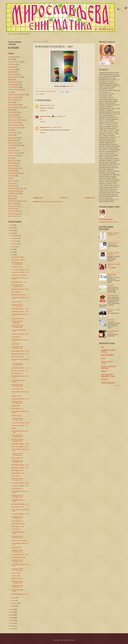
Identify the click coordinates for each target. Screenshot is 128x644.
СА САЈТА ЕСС (16, 529)
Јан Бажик (11, 183)
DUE (102, 347)
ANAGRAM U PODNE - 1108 (20, 504)
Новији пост (38, 198)
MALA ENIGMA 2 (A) (17, 409)
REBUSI (104, 371)
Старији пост (90, 198)
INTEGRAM (111, 286)
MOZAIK (14, 428)
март (13, 600)
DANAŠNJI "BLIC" (16, 267)
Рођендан (11, 199)
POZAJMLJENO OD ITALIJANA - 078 (17, 461)
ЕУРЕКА (10, 110)
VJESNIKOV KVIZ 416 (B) (19, 275)
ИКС (9, 178)
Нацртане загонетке (14, 77)
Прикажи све (117, 385)
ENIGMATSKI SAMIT (17, 579)
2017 (12, 620)
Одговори (43, 111)
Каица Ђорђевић (13, 138)
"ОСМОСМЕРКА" (13, 87)
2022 (12, 233)
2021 (12, 610)
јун (12, 252)
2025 (12, 225)
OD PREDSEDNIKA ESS (18, 557)
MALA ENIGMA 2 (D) (17, 357)
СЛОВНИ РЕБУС (13, 143)
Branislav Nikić (12, 140)
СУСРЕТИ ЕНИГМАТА (15, 145)
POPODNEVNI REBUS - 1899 (20, 423)
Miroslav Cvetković (46, 116)
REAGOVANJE (16, 406)
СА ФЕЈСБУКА (16, 337)
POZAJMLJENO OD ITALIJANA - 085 (17, 326)
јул (12, 249)
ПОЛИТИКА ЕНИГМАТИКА (16, 201)
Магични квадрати (13, 97)
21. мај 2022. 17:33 (60, 116)
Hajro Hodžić (12, 176)
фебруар (14, 603)
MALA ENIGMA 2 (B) (17, 389)
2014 (12, 629)
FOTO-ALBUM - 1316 (17, 526)
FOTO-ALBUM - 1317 (17, 458)
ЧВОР (10, 130)
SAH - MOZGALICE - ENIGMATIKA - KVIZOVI (108, 376)
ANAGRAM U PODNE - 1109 (20, 486)
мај (13, 255)
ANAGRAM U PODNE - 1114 (20, 354)
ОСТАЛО (11, 135)
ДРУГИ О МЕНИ (13, 204)
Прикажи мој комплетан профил (109, 222)
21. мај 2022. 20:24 (56, 127)
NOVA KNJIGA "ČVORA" (18, 260)
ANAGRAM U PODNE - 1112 (20, 425)
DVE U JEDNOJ (16, 292)
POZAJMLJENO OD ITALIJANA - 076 (17, 496)
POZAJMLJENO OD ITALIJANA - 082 (17, 386)
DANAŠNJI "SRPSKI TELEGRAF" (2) (17, 440)
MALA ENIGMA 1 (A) (17, 521)
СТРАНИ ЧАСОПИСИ (14, 90)
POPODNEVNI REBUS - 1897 (20, 465)
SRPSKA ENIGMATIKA (108, 383)
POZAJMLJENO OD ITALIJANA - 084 (17, 348)
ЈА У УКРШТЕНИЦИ (14, 211)
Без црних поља (13, 133)
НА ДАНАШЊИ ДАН (14, 125)
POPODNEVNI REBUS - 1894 (20, 514)
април (13, 598)
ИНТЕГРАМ (111, 320)
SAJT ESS (104, 380)
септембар (15, 244)
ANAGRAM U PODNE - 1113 (20, 371)
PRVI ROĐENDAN (113, 295)
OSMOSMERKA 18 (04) (18, 524)
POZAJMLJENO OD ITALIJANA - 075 (17, 517)
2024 (12, 228)
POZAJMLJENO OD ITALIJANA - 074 (17, 537)
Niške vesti (11, 196)
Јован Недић (12, 171)
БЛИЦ (10, 80)
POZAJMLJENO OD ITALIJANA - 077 (17, 479)
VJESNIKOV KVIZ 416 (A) (19, 295)
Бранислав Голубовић (15, 173)
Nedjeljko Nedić (45, 127)
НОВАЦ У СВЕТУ (13, 216)
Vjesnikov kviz (12, 150)
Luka (41, 105)
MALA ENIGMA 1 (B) (17, 507)
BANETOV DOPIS (16, 302)
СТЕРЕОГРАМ (12, 209)
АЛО (9, 92)
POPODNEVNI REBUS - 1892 (20, 555)
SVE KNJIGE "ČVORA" (18, 257)
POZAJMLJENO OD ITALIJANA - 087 (17, 286)
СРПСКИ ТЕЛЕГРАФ (14, 62)
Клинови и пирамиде (14, 153)
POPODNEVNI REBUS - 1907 (20, 270)
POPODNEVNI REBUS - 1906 (20, 289)
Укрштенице (12, 64)
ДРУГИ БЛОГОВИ (13, 123)
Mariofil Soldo (12, 166)
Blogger (73, 640)
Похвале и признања (14, 191)
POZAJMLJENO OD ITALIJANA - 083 (17, 364)
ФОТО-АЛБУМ (12, 75)
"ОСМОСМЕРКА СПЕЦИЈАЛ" (17, 95)
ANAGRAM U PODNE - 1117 (20, 272)
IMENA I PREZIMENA (107, 355)
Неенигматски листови (15, 128)
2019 (12, 615)
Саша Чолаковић (13, 156)
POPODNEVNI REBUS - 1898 (20, 444)
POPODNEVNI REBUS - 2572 (111, 275)
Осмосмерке (12, 69)
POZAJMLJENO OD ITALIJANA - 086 (17, 305)
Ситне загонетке (13, 100)
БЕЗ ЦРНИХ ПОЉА (17, 319)
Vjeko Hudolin (12, 181)
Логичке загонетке (13, 168)
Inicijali (103, 358)
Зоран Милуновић (13, 105)
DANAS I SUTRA (13, 118)
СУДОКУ (11, 72)
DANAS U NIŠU (16, 573)
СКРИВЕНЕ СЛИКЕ (14, 193)
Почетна (64, 198)
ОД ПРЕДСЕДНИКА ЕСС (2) (20, 594)
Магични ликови (13, 82)
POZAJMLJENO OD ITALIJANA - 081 (17, 402)
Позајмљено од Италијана (16, 107)
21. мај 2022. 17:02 (49, 105)
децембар (15, 236)
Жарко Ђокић (12, 115)
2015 (12, 626)
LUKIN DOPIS (15, 344)
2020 (12, 612)
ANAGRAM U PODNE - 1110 (20, 468)
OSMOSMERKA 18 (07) (18, 473)
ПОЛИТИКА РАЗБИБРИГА (16, 188)
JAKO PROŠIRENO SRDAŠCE (113, 332)
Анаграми (11, 67)
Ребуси (42, 94)
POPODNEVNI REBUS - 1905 (20, 309)
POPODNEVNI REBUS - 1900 (20, 399)
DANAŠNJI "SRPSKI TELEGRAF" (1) (17, 454)
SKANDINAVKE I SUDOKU (19, 541)
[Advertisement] (64, 180)
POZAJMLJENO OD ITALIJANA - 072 (17, 586)
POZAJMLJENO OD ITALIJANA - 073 (17, 561)
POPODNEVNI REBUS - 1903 (20, 351)
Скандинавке (12, 57)
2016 (12, 623)
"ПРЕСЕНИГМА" (13, 112)
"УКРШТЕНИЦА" (13, 85)
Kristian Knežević (13, 206)
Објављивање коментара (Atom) (53, 202)
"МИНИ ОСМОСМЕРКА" (15, 120)
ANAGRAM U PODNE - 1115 (20, 334)
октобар (14, 241)
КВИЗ (10, 158)
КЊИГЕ (10, 148)
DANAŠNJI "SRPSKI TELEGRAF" (17, 322)
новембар (15, 238)
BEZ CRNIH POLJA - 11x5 (19, 282)
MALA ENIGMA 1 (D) (17, 470)
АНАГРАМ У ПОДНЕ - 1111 (19, 447)
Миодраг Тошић (13, 161)
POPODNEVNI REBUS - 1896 (20, 483)
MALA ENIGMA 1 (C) (17, 489)
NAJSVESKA (12, 186)
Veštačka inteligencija (14, 214)
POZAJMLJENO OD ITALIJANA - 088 (17, 263)
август (14, 247)
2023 (12, 230)
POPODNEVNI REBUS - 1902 (20, 368)
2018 (12, 618)
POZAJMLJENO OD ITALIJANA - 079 (17, 436)
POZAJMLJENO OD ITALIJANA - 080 (17, 419)
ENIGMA (11, 102)
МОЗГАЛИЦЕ (12, 163)
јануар (14, 606)
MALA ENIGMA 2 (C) (17, 373)
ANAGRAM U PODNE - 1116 (20, 312)
